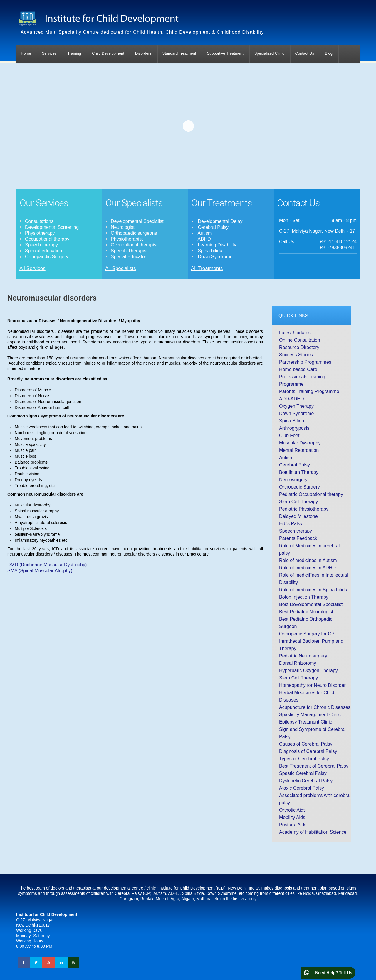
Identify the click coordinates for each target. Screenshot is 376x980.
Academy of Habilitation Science (313, 832)
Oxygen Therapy (296, 406)
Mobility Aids (292, 817)
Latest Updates (295, 333)
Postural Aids (293, 825)
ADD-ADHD (291, 399)
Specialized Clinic (269, 53)
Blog (329, 53)
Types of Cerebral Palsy (304, 759)
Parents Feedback (298, 538)
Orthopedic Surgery (299, 487)
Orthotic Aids (292, 810)
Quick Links (293, 316)
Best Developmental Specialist (311, 604)
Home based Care (298, 369)
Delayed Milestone (298, 516)
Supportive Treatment (225, 53)
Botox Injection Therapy (304, 597)
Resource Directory (299, 347)
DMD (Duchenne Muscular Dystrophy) (47, 565)
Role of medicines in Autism (308, 560)
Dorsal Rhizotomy (298, 663)
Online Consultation (300, 340)
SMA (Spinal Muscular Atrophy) (40, 571)
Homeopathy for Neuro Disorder (312, 685)
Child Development (108, 53)
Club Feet (289, 436)
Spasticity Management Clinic (310, 715)
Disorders (143, 53)
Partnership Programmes (305, 362)
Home (26, 53)
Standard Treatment (179, 53)
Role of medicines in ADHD (307, 568)
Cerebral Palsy (294, 465)
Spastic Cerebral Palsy (303, 773)
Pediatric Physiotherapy (304, 509)
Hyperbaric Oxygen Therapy (308, 671)
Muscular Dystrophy (300, 443)
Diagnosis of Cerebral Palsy (308, 751)
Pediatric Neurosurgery (303, 656)
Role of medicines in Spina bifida (313, 590)
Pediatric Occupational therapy (311, 494)
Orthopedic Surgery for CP (307, 634)
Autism (286, 458)
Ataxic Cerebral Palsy (302, 788)
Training (74, 53)
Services (49, 53)
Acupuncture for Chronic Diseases (315, 707)
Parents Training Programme (309, 391)
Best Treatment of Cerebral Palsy (314, 766)
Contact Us (305, 53)
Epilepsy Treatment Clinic (306, 722)
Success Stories (296, 355)
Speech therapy (296, 531)
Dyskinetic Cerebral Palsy (306, 781)
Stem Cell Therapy (298, 502)
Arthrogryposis (294, 428)
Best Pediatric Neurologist (306, 612)
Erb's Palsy (291, 524)
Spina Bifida (292, 421)
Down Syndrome (296, 413)
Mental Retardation (299, 450)
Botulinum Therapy (299, 472)
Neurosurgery (293, 480)
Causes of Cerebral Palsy (306, 744)
